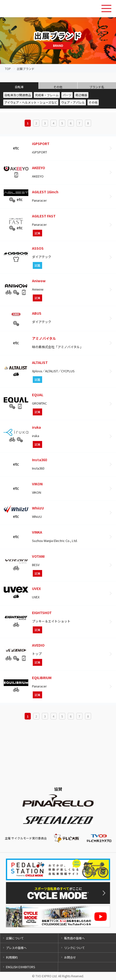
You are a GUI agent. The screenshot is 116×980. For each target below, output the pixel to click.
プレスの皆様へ (16, 948)
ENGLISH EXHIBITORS (20, 967)
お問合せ (70, 957)
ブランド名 (97, 87)
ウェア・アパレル (73, 102)
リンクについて (74, 948)
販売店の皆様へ (74, 938)
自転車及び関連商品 (18, 95)
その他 (58, 87)
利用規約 (12, 957)
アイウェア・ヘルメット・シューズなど (31, 102)
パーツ (67, 95)
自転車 (19, 87)
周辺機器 (81, 95)
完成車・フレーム (47, 95)
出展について (15, 938)
